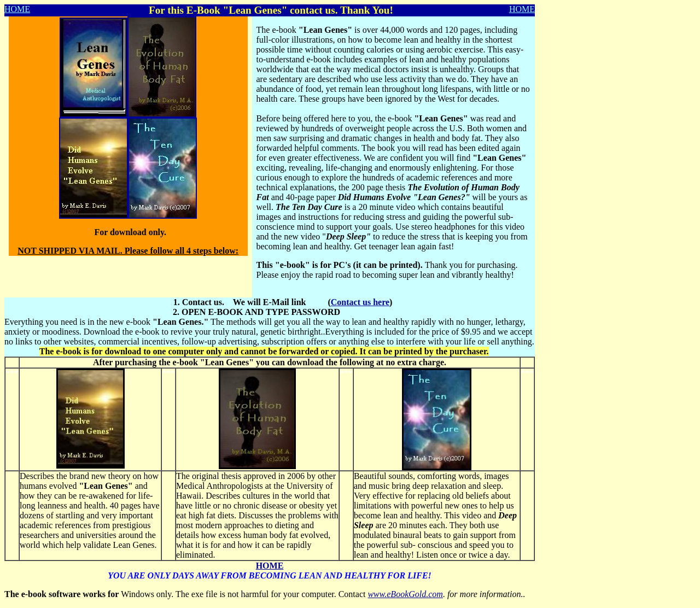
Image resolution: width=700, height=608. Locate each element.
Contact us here (360, 302)
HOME (17, 9)
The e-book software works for (62, 594)
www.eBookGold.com (405, 594)
